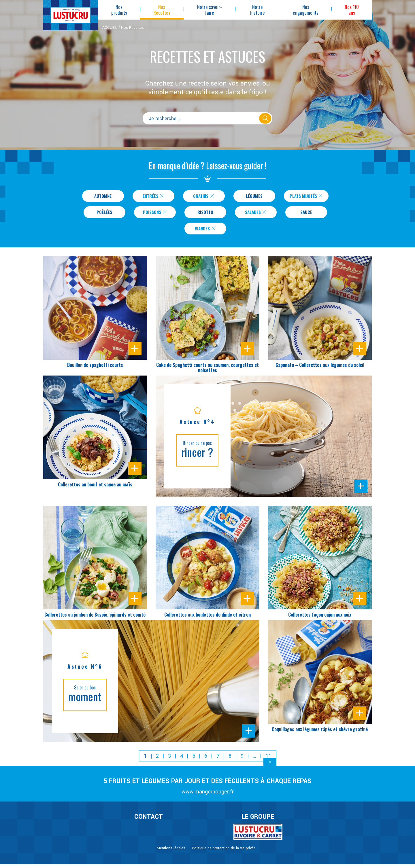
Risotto (205, 214)
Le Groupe (258, 821)
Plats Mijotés (306, 196)
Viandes (205, 232)
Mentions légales (171, 852)
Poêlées (104, 214)
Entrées (150, 196)
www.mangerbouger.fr (208, 795)
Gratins (201, 196)
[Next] (270, 767)
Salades (256, 214)
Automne (100, 196)
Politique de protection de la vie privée (224, 852)
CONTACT (149, 821)
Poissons (155, 214)
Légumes (251, 196)
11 (268, 760)
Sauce (306, 214)
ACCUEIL (110, 28)
